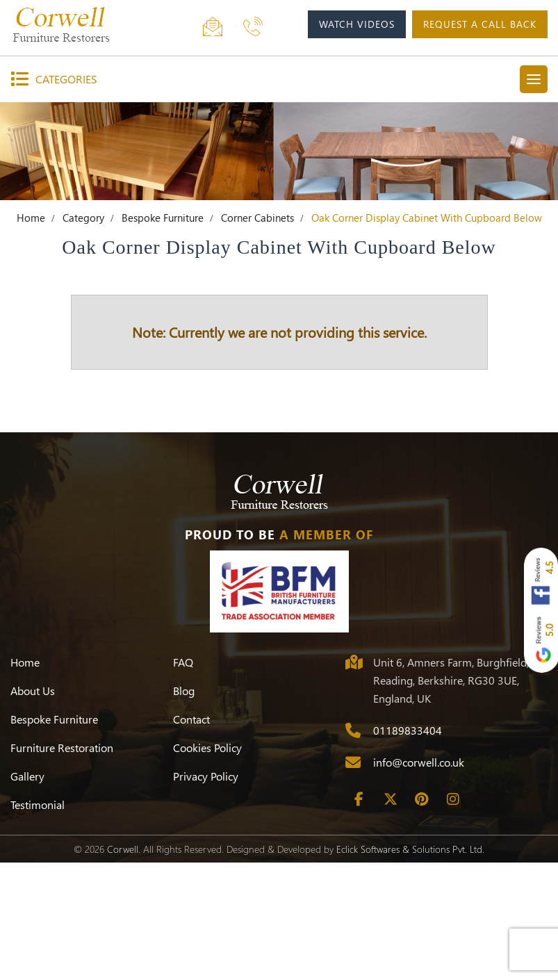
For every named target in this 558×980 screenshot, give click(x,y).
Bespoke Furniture (163, 218)
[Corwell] (76, 24)
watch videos (357, 24)
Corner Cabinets (257, 218)
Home (31, 218)
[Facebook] (359, 799)
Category (83, 218)
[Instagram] (453, 799)
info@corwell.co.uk (419, 762)
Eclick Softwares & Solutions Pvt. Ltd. (410, 849)
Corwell (123, 849)
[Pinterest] (422, 799)
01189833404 (408, 730)
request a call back (480, 24)
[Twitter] (391, 799)
